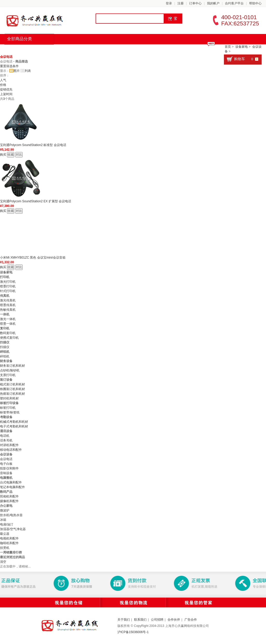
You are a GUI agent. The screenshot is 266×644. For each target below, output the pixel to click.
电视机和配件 (9, 538)
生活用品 (121, 49)
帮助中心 (255, 3)
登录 (169, 3)
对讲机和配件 (9, 445)
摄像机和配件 (9, 501)
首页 (15, 49)
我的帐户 (213, 3)
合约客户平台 (234, 3)
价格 (3, 85)
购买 (3, 155)
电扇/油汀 (7, 524)
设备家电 (242, 47)
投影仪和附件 (9, 468)
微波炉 (5, 510)
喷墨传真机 (8, 305)
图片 (15, 71)
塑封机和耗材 (9, 398)
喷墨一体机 (8, 324)
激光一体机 (8, 319)
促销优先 (6, 89)
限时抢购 (66, 49)
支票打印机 (8, 375)
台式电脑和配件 (11, 482)
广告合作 (191, 620)
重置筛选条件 (9, 66)
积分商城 (176, 49)
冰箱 (3, 520)
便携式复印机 (9, 338)
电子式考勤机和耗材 (14, 426)
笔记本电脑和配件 (12, 487)
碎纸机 (5, 356)
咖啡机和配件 (9, 543)
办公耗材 (94, 49)
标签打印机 (8, 408)
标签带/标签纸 (10, 412)
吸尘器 (5, 534)
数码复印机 (8, 333)
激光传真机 (8, 300)
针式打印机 (8, 291)
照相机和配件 (9, 496)
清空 (3, 562)
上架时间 (6, 94)
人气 (3, 80)
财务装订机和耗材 (12, 366)
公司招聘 (157, 620)
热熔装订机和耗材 (12, 394)
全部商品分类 (19, 39)
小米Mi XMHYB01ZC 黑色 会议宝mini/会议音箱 (33, 258)
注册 (181, 3)
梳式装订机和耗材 (12, 384)
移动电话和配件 (11, 450)
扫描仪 (5, 347)
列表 (26, 71)
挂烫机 (5, 548)
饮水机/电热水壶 (11, 515)
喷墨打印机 (8, 286)
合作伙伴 (174, 620)
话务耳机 (6, 440)
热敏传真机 (8, 310)
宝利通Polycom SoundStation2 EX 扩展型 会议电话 (36, 201)
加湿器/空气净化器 (13, 529)
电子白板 (6, 464)
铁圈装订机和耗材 (12, 389)
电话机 (5, 436)
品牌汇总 (38, 49)
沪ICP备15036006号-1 (133, 632)
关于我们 (124, 620)
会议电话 (6, 57)
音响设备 (6, 473)
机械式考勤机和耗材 (14, 422)
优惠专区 (149, 49)
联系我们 (140, 620)
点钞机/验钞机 (10, 370)
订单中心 (195, 3)
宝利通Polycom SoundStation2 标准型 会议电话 (33, 145)
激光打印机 (8, 282)
